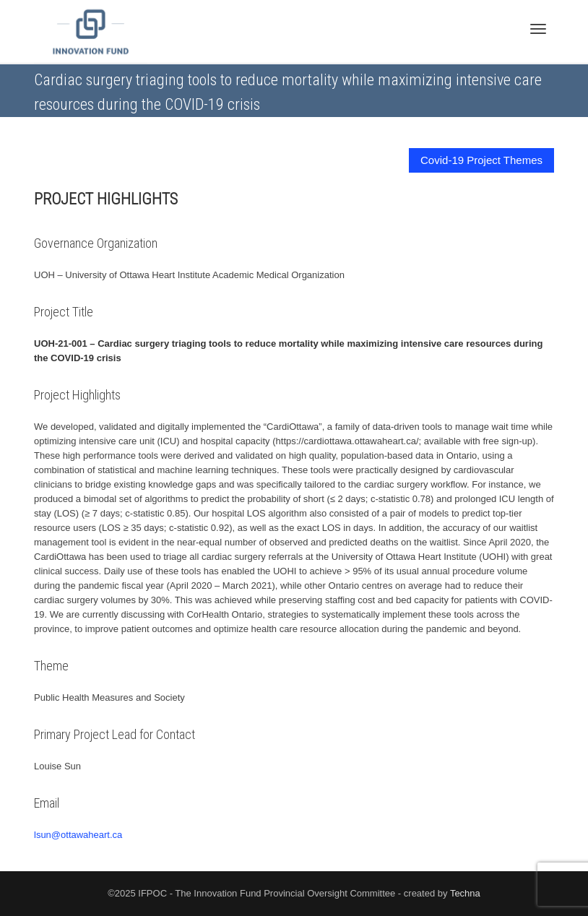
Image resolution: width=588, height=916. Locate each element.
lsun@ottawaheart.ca (78, 835)
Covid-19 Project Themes (481, 160)
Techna (465, 893)
